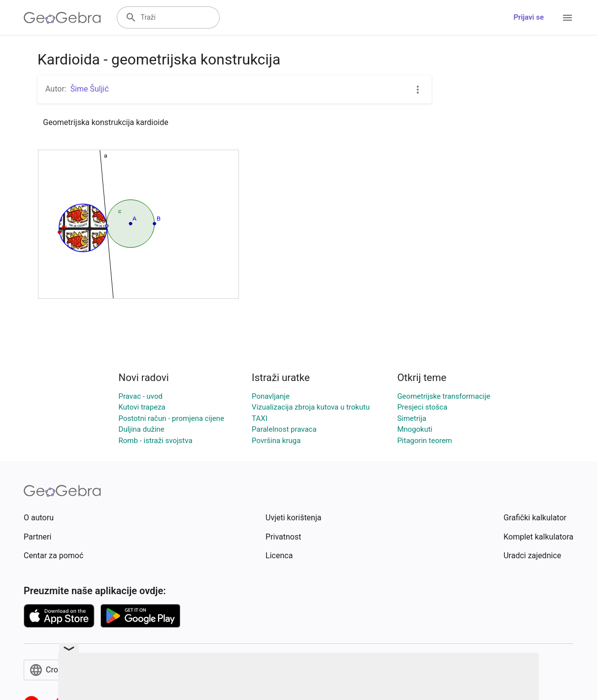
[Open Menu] (567, 18)
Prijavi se (529, 17)
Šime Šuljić (90, 89)
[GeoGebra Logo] (62, 18)
